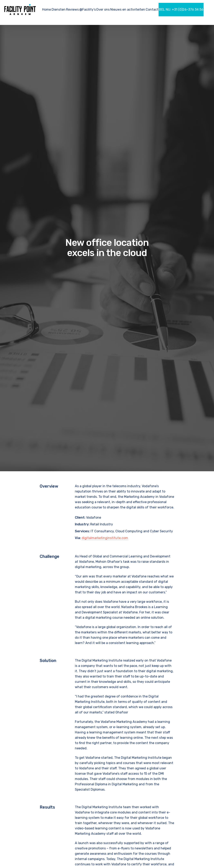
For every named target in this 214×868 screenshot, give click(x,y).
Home (47, 9)
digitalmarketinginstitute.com (105, 538)
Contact (152, 9)
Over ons (103, 9)
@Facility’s (88, 9)
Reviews (72, 9)
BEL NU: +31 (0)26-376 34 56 (181, 9)
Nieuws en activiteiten (128, 9)
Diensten (59, 9)
